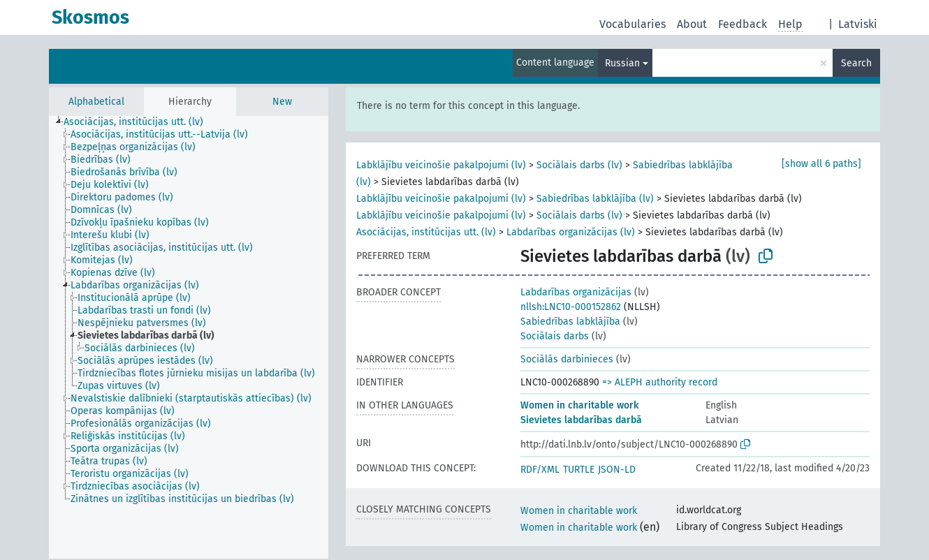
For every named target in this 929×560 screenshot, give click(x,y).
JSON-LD (617, 470)
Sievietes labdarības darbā (581, 420)
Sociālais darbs (555, 336)
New (282, 102)
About (692, 24)
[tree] (189, 337)
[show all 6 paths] (821, 164)
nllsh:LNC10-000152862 (571, 307)
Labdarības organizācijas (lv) (571, 232)
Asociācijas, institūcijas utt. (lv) (426, 232)
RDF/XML (540, 470)
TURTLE (579, 470)
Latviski (858, 24)
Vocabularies (632, 24)
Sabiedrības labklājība (570, 322)
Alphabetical (96, 102)
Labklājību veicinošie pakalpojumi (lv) (441, 165)
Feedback (743, 24)
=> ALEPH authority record (660, 382)
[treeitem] (139, 122)
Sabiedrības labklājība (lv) (595, 199)
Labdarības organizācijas (576, 292)
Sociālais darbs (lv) (579, 165)
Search (856, 63)
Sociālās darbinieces (567, 359)
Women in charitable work (579, 405)
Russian (622, 63)
